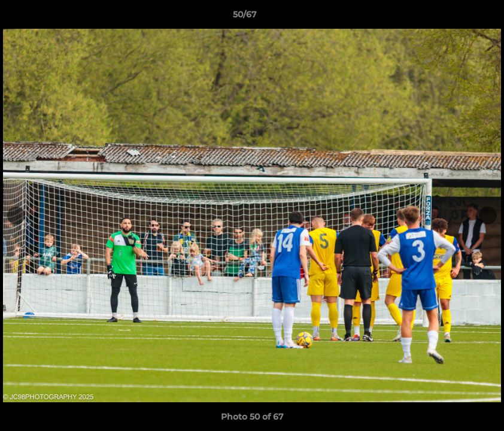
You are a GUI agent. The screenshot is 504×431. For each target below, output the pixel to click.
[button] (454, 17)
